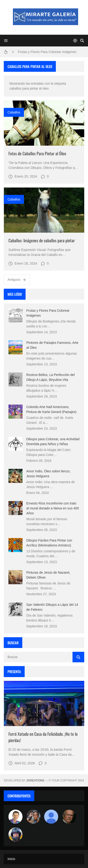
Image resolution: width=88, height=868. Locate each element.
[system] (75, 41)
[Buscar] (82, 41)
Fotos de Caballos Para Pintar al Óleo (37, 153)
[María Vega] (51, 817)
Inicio (11, 859)
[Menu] (6, 41)
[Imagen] (44, 123)
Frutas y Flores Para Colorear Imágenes (47, 52)
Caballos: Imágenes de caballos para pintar (42, 240)
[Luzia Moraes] (33, 817)
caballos (14, 112)
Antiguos (17, 280)
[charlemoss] (69, 817)
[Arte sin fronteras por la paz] (15, 817)
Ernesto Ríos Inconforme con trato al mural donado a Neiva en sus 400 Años (53, 508)
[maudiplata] (15, 834)
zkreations (35, 781)
